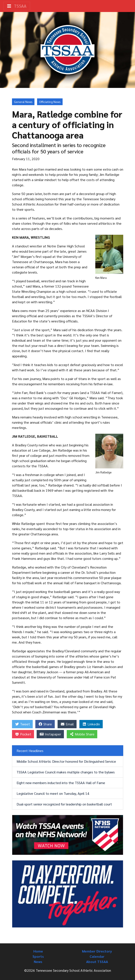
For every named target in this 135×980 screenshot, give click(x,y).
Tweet (22, 724)
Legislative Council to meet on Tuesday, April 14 (53, 793)
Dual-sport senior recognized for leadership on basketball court (64, 804)
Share (45, 724)
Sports (38, 956)
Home (38, 951)
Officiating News (50, 102)
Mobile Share (82, 734)
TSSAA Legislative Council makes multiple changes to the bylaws (66, 772)
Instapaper (50, 734)
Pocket (23, 734)
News (38, 962)
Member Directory (97, 951)
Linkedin (91, 724)
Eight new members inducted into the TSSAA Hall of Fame (61, 783)
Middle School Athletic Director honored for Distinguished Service (66, 761)
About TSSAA (97, 962)
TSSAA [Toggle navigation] (17, 6)
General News (23, 102)
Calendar (97, 956)
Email (67, 724)
